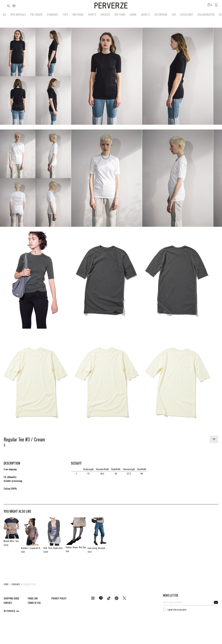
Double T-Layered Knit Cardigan (31, 548)
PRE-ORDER (36, 14)
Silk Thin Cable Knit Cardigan (54, 548)
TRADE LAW (33, 598)
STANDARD (52, 14)
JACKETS (145, 14)
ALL (5, 14)
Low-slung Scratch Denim (98, 548)
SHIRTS (92, 14)
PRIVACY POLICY (59, 598)
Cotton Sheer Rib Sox (76, 547)
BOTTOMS (120, 14)
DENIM (133, 14)
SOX (174, 14)
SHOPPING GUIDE (11, 598)
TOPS (65, 14)
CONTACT (8, 603)
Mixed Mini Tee (11, 541)
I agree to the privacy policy (177, 610)
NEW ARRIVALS (18, 14)
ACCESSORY (187, 14)
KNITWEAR (78, 14)
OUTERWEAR (161, 14)
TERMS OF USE (34, 603)
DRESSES (105, 14)
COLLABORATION (206, 14)
